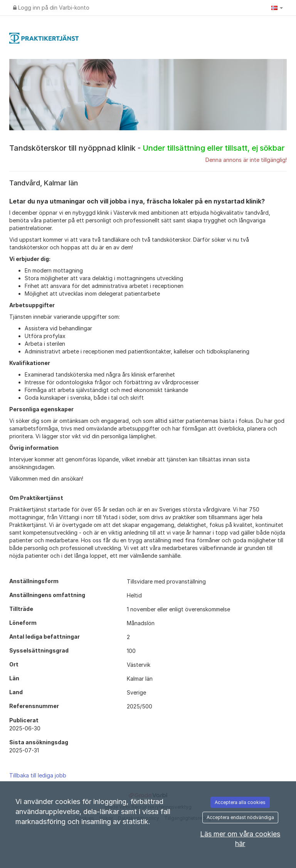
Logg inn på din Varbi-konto (51, 8)
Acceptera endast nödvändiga (240, 817)
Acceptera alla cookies (240, 802)
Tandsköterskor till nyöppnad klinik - (147, 148)
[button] (277, 8)
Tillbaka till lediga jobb (38, 775)
